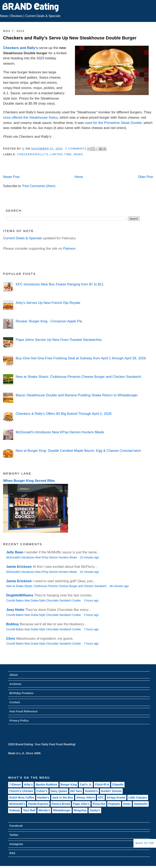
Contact (15, 702)
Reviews (17, 16)
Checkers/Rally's (33, 154)
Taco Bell (29, 810)
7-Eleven (15, 785)
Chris (11, 638)
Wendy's (44, 810)
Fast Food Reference (23, 711)
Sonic (127, 804)
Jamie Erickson (19, 567)
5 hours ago (91, 615)
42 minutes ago (90, 572)
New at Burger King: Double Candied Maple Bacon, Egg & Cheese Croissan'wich (78, 451)
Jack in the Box (63, 798)
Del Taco (76, 791)
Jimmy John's (86, 798)
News (4, 16)
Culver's (42, 791)
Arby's (28, 785)
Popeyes (114, 804)
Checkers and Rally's (21, 48)
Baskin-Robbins (47, 785)
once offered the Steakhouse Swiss (30, 117)
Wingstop (80, 810)
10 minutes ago (90, 558)
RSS (12, 853)
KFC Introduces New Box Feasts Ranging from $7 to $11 (60, 284)
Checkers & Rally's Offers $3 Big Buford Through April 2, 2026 (64, 414)
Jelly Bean (15, 552)
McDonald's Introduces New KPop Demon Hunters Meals (60, 432)
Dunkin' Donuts (111, 791)
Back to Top (145, 843)
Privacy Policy (19, 721)
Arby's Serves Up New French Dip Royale (48, 303)
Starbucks (141, 804)
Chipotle (118, 785)
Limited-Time (61, 154)
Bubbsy (12, 624)
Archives (15, 684)
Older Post (145, 177)
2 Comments (76, 149)
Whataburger (62, 810)
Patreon (69, 248)
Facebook (16, 826)
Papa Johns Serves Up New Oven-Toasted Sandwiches (59, 340)
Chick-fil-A (102, 785)
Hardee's (43, 798)
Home (79, 177)
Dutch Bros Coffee (22, 798)
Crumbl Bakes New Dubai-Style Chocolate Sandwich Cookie (44, 601)
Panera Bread (61, 804)
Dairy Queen (59, 791)
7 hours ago (91, 629)
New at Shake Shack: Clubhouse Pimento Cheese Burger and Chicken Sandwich (78, 377)
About (13, 675)
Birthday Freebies (21, 693)
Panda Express (38, 804)
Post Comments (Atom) (39, 186)
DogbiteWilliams (20, 595)
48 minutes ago (119, 586)
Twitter (14, 835)
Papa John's (81, 804)
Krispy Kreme (116, 798)
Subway (15, 810)
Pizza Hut (99, 804)
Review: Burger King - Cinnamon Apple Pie (49, 321)
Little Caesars (138, 798)
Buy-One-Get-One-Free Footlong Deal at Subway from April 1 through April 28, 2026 (81, 358)
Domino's (91, 791)
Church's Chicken (21, 791)
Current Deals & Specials (43, 16)
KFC (101, 798)
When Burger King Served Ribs (29, 481)
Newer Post (11, 177)
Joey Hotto (15, 610)
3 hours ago (91, 601)
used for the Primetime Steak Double (113, 123)
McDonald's (17, 804)
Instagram (16, 844)
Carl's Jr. (86, 785)
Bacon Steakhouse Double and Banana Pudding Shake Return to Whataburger (77, 395)
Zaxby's (95, 810)
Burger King (69, 785)
